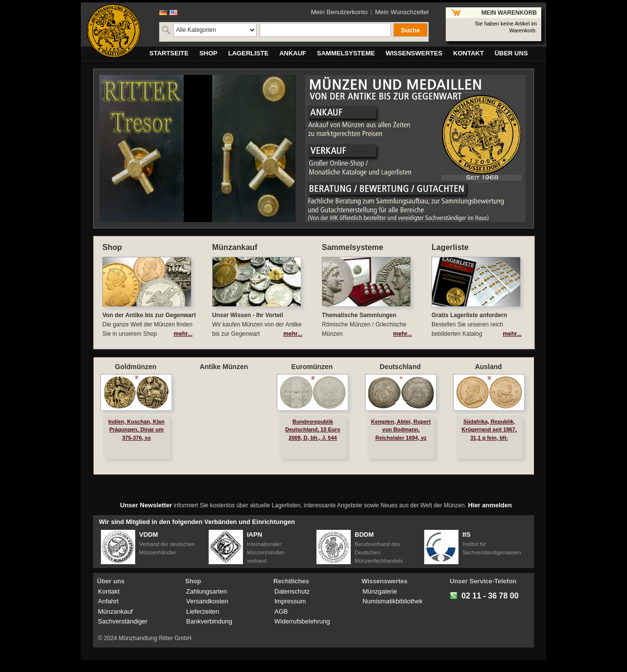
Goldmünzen (136, 367)
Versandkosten (207, 601)
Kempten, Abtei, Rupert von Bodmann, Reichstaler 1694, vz (401, 429)
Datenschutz (292, 591)
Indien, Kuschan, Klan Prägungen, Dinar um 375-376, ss (136, 429)
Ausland (488, 367)
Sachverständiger (123, 621)
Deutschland (400, 367)
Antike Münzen (224, 367)
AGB (281, 611)
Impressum (290, 601)
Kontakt (109, 591)
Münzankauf (115, 611)
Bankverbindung (209, 621)
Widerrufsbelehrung (302, 621)
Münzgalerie (380, 591)
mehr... (183, 334)
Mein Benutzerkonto (339, 12)
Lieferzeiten (203, 611)
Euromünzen (312, 367)
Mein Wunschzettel (402, 12)
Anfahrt (108, 601)
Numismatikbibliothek (393, 601)
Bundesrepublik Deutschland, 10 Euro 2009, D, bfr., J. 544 (313, 429)
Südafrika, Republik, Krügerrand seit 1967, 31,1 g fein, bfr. (489, 429)
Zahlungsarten (206, 591)
